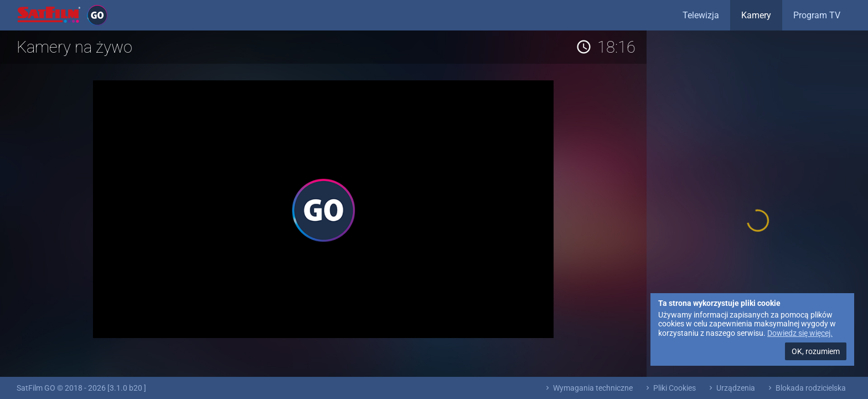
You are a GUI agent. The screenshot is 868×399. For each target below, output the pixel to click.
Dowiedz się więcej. (800, 333)
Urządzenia (731, 388)
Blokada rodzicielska (806, 388)
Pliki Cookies (670, 388)
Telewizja (701, 15)
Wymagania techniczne (588, 388)
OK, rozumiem (816, 351)
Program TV (817, 15)
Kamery (756, 15)
